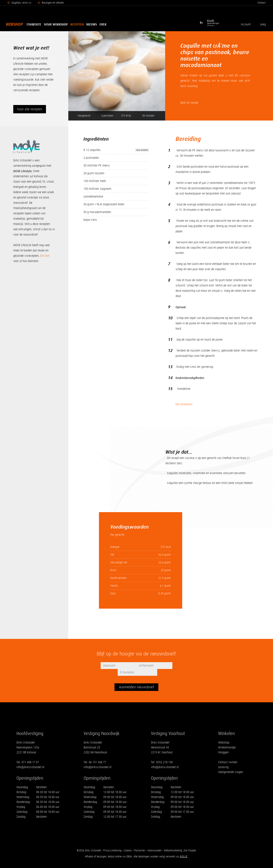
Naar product (142, 150)
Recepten (77, 24)
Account (245, 24)
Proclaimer (140, 844)
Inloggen (223, 745)
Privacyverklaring (112, 844)
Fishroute (34, 24)
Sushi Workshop (56, 24)
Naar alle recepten (30, 109)
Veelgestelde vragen (231, 765)
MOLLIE (184, 850)
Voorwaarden (155, 844)
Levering (223, 760)
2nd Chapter (190, 844)
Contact (261, 3)
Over (103, 24)
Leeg (263, 24)
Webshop (14, 24)
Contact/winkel (228, 755)
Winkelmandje (227, 741)
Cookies (128, 844)
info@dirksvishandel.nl (30, 760)
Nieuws (92, 24)
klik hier (45, 256)
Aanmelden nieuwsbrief (136, 680)
